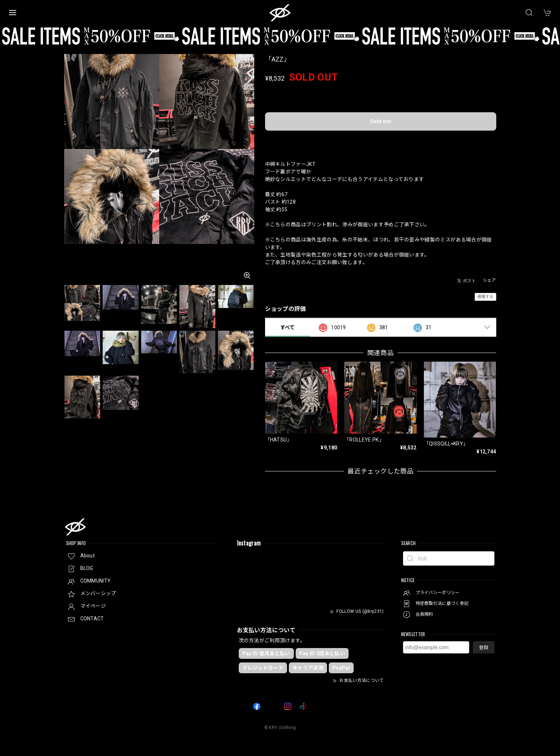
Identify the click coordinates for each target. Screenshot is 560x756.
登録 (484, 648)
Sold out (380, 121)
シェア (490, 280)
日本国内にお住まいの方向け (380, 140)
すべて (288, 327)
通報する (485, 297)
